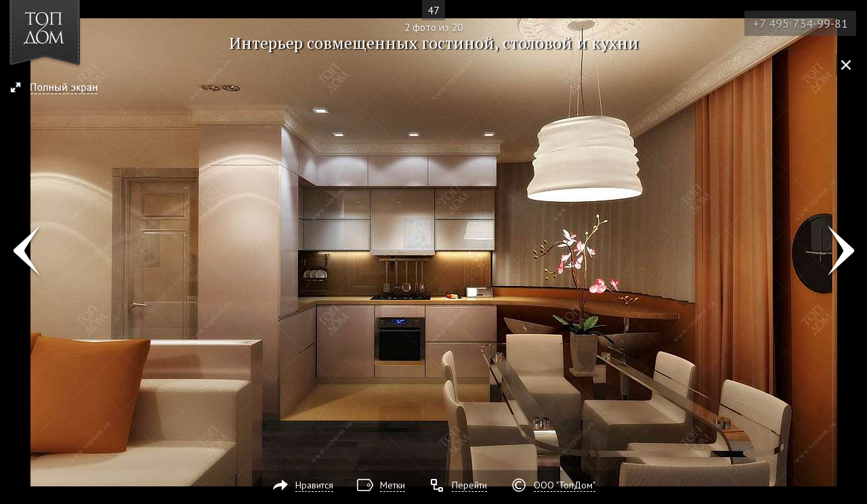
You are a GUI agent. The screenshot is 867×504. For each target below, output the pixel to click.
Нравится (314, 485)
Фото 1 (26, 252)
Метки (393, 485)
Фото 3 (841, 252)
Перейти (469, 485)
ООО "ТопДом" (565, 485)
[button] (60, 89)
